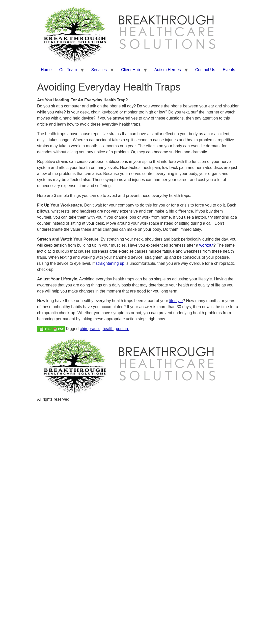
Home (46, 70)
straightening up (110, 263)
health (108, 329)
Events (229, 70)
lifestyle (176, 301)
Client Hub (131, 70)
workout (206, 245)
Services (99, 70)
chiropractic (90, 329)
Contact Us (205, 70)
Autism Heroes (168, 70)
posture (122, 329)
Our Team (68, 70)
